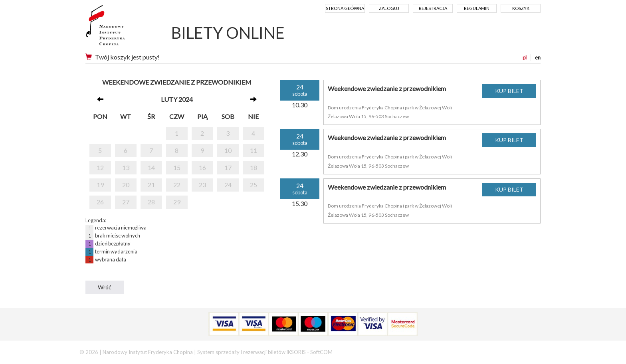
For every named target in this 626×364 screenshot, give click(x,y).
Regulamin (477, 8)
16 (202, 167)
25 (254, 185)
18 (254, 167)
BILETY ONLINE (228, 33)
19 (100, 185)
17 (228, 167)
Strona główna (345, 8)
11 (254, 150)
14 (151, 167)
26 (100, 202)
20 (126, 185)
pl (525, 57)
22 (177, 185)
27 (126, 202)
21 (151, 185)
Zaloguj (389, 8)
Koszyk (521, 8)
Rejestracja (433, 8)
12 (100, 167)
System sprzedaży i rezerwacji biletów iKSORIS (252, 352)
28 (151, 202)
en (538, 57)
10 (228, 150)
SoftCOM (321, 352)
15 (177, 167)
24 (228, 185)
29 (177, 202)
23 (202, 185)
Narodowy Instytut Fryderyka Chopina (120, 28)
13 (126, 167)
